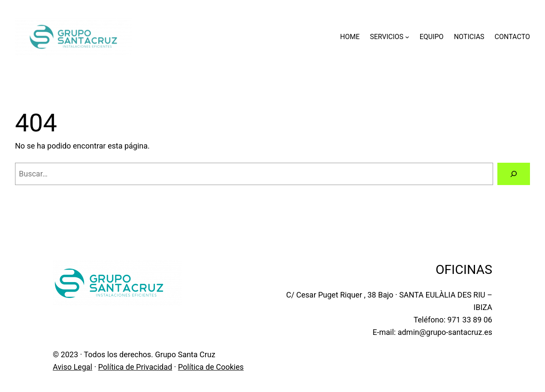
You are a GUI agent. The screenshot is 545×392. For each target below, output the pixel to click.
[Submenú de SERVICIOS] (407, 37)
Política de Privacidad (135, 367)
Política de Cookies (211, 367)
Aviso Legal (73, 367)
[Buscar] (514, 174)
